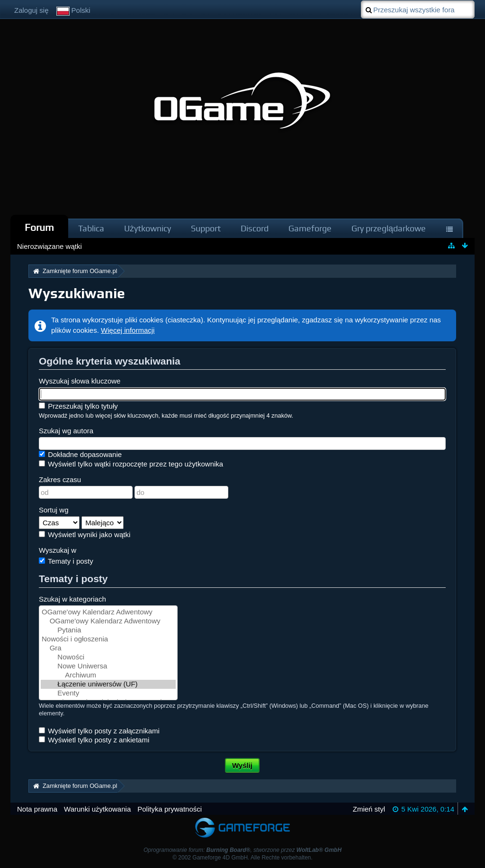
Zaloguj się (31, 10)
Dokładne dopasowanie (80, 454)
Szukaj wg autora (66, 431)
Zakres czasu (60, 480)
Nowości (108, 657)
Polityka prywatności (170, 809)
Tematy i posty (66, 561)
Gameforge (310, 228)
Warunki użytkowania (97, 809)
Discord (255, 228)
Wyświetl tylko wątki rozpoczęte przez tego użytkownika (131, 464)
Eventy (108, 693)
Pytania (108, 630)
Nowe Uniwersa (108, 666)
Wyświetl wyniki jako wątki (85, 535)
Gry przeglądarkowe (389, 228)
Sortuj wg (54, 510)
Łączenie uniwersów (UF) (108, 684)
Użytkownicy (148, 228)
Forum (39, 227)
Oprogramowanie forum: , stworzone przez (242, 850)
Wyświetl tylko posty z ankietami (94, 740)
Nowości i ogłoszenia (108, 639)
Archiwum (108, 675)
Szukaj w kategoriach (72, 599)
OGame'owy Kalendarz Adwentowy (108, 612)
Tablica (91, 228)
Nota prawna (37, 809)
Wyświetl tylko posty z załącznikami (99, 731)
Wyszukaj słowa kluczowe (80, 381)
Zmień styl (369, 809)
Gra (108, 648)
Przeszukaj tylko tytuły (78, 406)
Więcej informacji (128, 330)
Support (206, 228)
